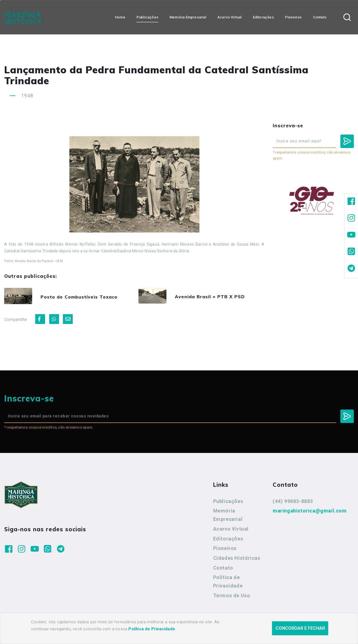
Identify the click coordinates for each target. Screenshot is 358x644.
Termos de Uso (232, 597)
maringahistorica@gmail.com (310, 512)
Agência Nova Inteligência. (173, 632)
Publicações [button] (147, 17)
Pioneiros (225, 550)
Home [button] (120, 17)
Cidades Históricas (237, 560)
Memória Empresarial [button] (188, 17)
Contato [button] (320, 17)
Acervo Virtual (231, 530)
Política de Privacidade (228, 583)
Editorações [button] (263, 17)
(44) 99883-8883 (293, 503)
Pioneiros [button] (293, 17)
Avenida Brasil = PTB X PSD (217, 297)
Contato (223, 569)
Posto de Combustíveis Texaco (87, 298)
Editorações (228, 540)
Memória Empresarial (228, 517)
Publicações (228, 503)
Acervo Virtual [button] (229, 17)
